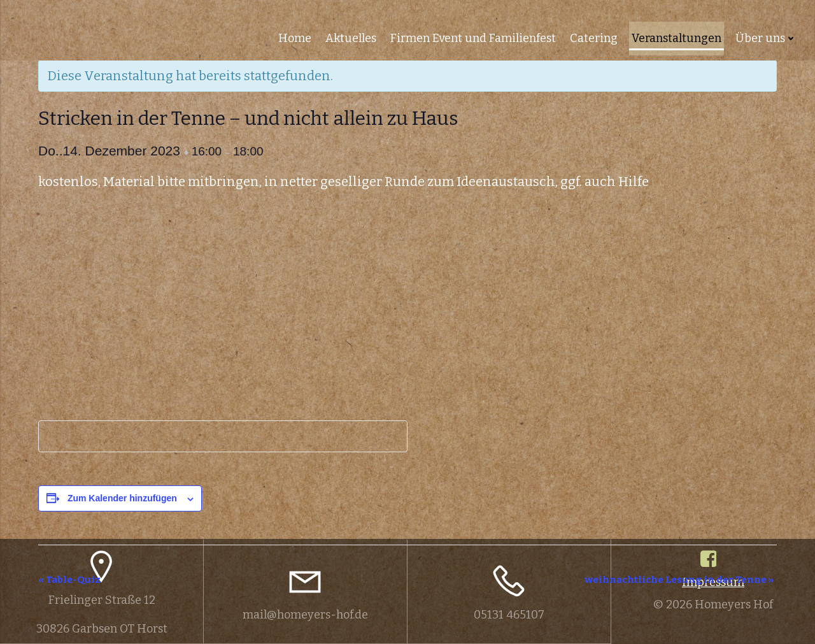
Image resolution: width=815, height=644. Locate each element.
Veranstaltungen (677, 38)
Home (295, 38)
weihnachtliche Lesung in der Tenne (679, 580)
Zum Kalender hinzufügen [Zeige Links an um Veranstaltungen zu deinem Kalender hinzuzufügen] (122, 498)
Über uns (766, 38)
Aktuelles (351, 38)
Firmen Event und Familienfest (473, 38)
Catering (594, 38)
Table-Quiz (69, 580)
